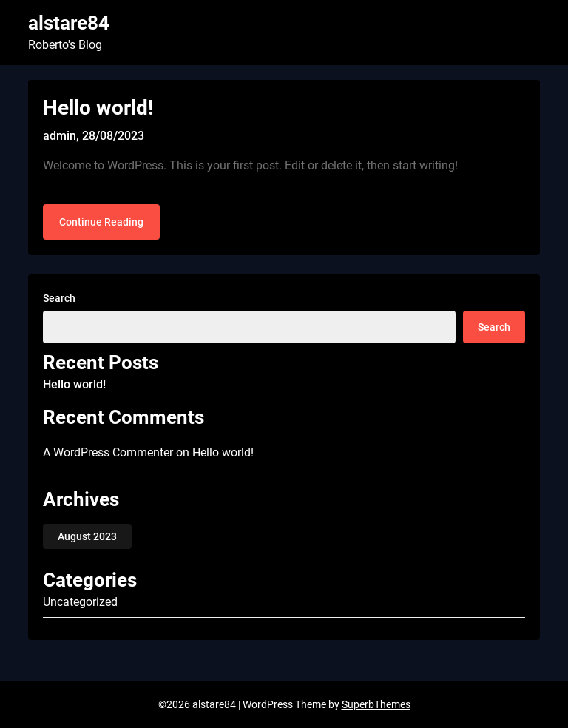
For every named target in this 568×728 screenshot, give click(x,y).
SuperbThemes (376, 704)
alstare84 (69, 23)
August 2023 (87, 536)
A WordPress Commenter (108, 452)
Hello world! (98, 108)
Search (59, 298)
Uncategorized (80, 602)
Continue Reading (101, 222)
